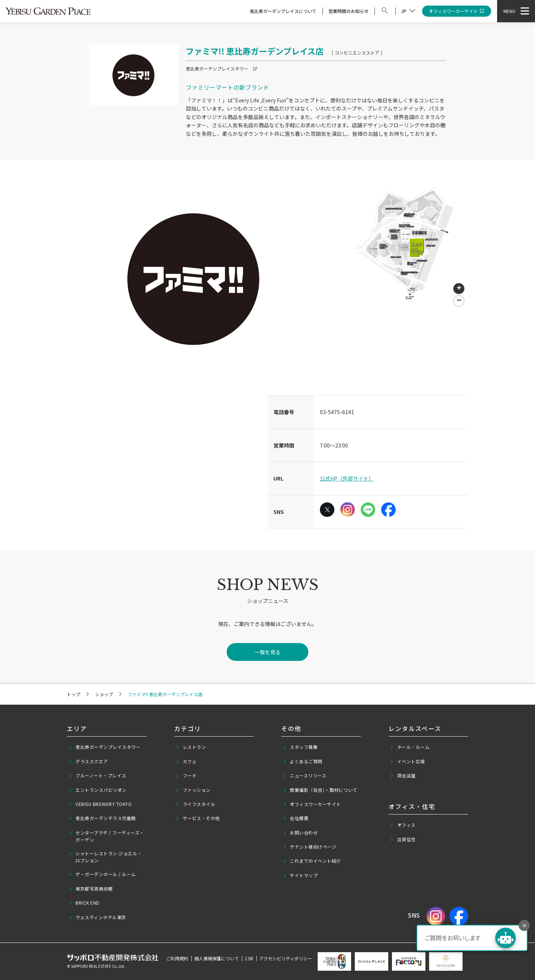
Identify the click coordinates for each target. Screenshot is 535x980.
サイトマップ (300, 875)
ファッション (193, 790)
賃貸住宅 (403, 839)
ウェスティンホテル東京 (97, 917)
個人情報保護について (217, 958)
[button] (459, 289)
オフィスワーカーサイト (457, 11)
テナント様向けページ (310, 847)
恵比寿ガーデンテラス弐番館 (102, 818)
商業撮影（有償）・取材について (320, 790)
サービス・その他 (198, 818)
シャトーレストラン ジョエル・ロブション (105, 857)
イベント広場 (407, 761)
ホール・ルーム (410, 747)
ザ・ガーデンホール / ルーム (102, 874)
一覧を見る (267, 652)
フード (186, 776)
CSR (249, 958)
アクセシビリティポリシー (286, 958)
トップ (74, 694)
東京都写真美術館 (91, 889)
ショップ (104, 694)
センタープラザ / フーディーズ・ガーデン (106, 836)
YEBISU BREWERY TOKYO (100, 804)
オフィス (403, 825)
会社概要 (296, 818)
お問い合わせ (300, 833)
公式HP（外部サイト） (347, 478)
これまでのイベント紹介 (312, 861)
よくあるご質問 (303, 761)
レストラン (191, 747)
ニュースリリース (305, 776)
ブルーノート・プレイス (97, 776)
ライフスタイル (195, 804)
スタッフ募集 (300, 747)
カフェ (186, 761)
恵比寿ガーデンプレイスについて (283, 11)
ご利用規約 (177, 958)
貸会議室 (403, 776)
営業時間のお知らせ (348, 11)
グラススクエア (88, 761)
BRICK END (84, 903)
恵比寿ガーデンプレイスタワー (105, 747)
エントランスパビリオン (98, 790)
